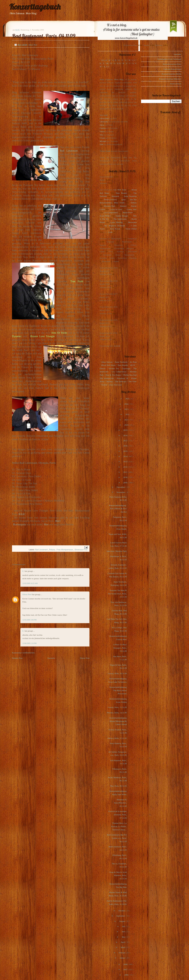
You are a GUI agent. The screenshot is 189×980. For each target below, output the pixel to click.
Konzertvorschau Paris (172, 64)
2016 (126, 446)
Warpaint (115, 196)
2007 (126, 969)
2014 (126, 456)
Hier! (58, 521)
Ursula (102, 138)
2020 (127, 425)
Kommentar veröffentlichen (23, 653)
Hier (46, 524)
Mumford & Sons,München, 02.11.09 (120, 803)
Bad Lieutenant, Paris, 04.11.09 (44, 36)
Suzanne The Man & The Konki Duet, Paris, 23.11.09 (117, 594)
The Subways (121, 381)
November (121, 492)
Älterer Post (85, 658)
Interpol (123, 206)
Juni (124, 932)
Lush (110, 232)
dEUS (133, 365)
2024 (127, 404)
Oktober (122, 911)
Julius (102, 125)
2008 (126, 964)
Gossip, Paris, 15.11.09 (117, 707)
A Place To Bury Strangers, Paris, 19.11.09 (120, 648)
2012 (126, 467)
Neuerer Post (17, 658)
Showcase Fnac (81, 550)
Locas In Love (116, 209)
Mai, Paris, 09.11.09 (118, 786)
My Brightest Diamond (115, 226)
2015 (126, 451)
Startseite (51, 658)
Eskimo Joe (114, 368)
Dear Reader (121, 193)
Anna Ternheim (130, 196)
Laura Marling (116, 222)
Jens (101, 135)
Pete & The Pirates (113, 375)
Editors (134, 203)
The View (133, 381)
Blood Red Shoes (108, 365)
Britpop (52, 550)
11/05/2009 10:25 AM (30, 583)
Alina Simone (107, 362)
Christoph (104, 122)
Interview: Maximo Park (117, 551)
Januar (123, 958)
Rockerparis (19, 524)
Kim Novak (115, 229)
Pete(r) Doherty (110, 199)
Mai (124, 937)
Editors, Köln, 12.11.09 (117, 738)
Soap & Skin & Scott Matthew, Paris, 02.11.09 (118, 875)
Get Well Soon (120, 190)
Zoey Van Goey (116, 385)
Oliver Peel (27, 594)
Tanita (102, 131)
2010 (126, 477)
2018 (126, 435)
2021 (127, 420)
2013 (126, 462)
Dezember (121, 487)
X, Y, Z (106, 67)
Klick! (22, 514)
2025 (128, 399)
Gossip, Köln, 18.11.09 (117, 673)
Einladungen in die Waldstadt (169, 59)
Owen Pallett (131, 229)
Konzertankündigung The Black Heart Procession (118, 690)
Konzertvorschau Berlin (172, 74)
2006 (127, 975)
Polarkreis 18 (122, 378)
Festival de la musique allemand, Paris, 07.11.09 (117, 814)
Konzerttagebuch (35, 7)
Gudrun (103, 128)
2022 (128, 414)
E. (23, 571)
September (121, 916)
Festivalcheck (176, 84)
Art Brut (133, 362)
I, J (134, 60)
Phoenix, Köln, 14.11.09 (117, 713)
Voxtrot (104, 385)
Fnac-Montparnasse (65, 550)
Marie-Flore (128, 212)
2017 (126, 441)
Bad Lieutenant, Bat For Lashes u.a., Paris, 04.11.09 (117, 838)
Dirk (102, 144)
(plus (123, 199)
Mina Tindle (119, 203)
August (122, 921)
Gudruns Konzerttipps (172, 69)
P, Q (119, 63)
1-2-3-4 (117, 346)
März (123, 947)
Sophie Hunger (122, 216)
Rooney (110, 381)
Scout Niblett (105, 216)
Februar (122, 953)
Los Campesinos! (111, 212)
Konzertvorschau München (170, 79)
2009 (126, 483)
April (123, 942)
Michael (103, 141)
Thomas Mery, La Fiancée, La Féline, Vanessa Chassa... (119, 826)
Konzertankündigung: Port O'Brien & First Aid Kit (118, 509)
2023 (127, 409)
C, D (114, 60)
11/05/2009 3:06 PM (29, 620)
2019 (126, 430)
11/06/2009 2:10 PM (29, 643)
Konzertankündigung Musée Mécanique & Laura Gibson (118, 721)
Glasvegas (126, 368)
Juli (124, 926)
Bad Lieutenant (69, 151)
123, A (104, 60)
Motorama (132, 222)
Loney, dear (132, 209)
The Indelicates (120, 219)
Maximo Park (110, 206)
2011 (126, 472)
